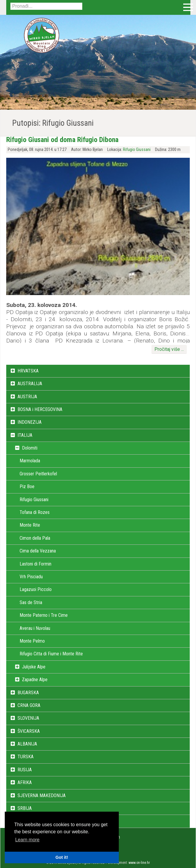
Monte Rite (30, 525)
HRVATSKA (28, 371)
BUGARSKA (28, 693)
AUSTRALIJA (30, 384)
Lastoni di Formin (35, 564)
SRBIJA (25, 808)
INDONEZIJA (30, 422)
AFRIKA (25, 782)
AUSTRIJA (27, 397)
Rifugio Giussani (137, 150)
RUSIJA (25, 770)
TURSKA (26, 757)
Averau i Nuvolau (35, 628)
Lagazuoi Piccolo (36, 589)
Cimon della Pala (35, 538)
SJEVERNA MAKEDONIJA (42, 795)
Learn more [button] (27, 840)
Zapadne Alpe (35, 680)
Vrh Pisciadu (31, 577)
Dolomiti (30, 448)
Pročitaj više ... (169, 349)
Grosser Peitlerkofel (38, 474)
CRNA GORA (29, 705)
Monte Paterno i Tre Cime (44, 615)
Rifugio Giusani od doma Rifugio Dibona (62, 140)
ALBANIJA (27, 744)
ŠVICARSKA (29, 731)
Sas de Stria (31, 602)
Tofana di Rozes (35, 512)
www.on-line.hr (139, 863)
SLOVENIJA (28, 718)
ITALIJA (25, 435)
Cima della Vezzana (38, 551)
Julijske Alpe (34, 667)
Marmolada (30, 461)
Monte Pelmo (32, 641)
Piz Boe (27, 486)
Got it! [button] (62, 857)
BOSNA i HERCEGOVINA (40, 409)
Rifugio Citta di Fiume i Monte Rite (51, 654)
